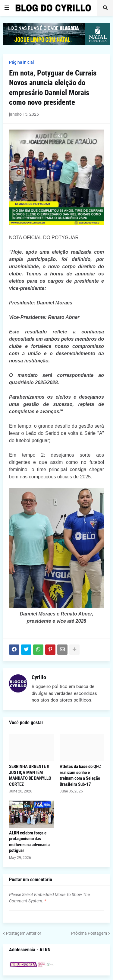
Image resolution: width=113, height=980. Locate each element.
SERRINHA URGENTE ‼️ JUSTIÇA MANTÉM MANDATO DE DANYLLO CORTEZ (30, 775)
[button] (7, 8)
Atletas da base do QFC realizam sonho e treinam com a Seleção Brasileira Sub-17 (80, 775)
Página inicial (21, 62)
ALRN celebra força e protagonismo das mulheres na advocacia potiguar (29, 842)
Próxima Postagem (89, 933)
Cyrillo (39, 677)
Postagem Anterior (24, 933)
